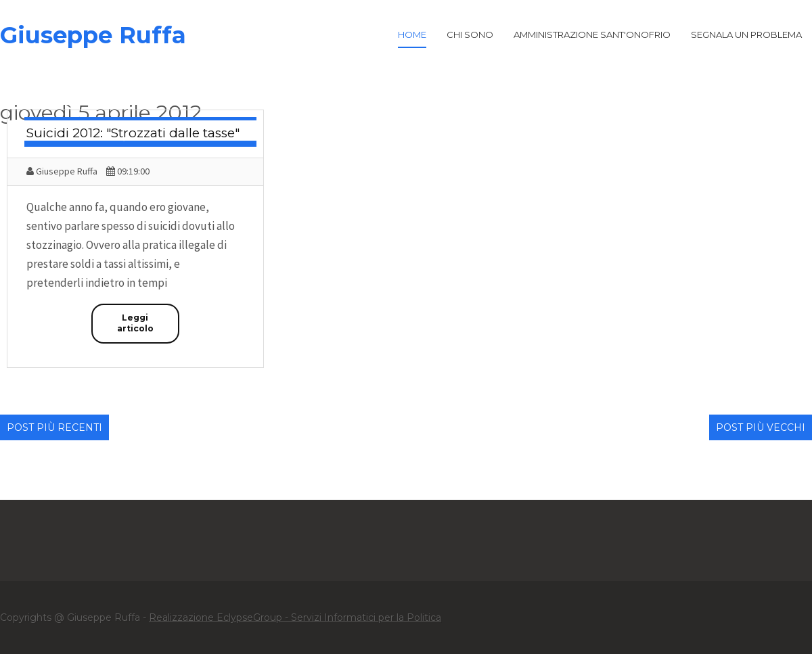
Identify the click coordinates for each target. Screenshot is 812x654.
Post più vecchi (761, 427)
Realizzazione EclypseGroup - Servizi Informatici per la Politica (295, 617)
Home (412, 34)
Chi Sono (470, 34)
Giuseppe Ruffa (93, 35)
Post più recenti (54, 427)
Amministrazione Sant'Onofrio (592, 34)
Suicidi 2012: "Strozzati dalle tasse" (133, 133)
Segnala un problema (746, 34)
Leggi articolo (135, 323)
